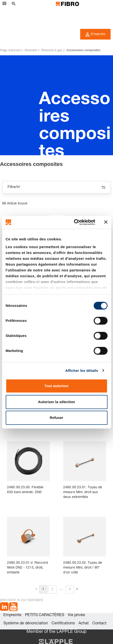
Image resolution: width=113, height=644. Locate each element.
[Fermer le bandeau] (106, 222)
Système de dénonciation (26, 624)
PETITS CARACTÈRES (45, 615)
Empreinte (12, 615)
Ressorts (31, 50)
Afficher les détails (82, 371)
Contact (99, 624)
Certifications (63, 624)
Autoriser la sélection (56, 402)
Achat (84, 624)
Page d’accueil (10, 50)
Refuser (57, 418)
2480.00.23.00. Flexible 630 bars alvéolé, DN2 (25, 490)
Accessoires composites (83, 50)
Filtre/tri (56, 187)
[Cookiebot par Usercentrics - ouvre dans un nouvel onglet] (74, 222)
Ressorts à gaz (52, 50)
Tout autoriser (57, 386)
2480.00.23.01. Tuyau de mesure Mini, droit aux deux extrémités (83, 492)
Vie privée (76, 615)
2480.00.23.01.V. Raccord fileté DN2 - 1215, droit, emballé (27, 568)
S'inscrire (95, 34)
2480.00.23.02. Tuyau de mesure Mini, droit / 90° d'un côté (83, 568)
